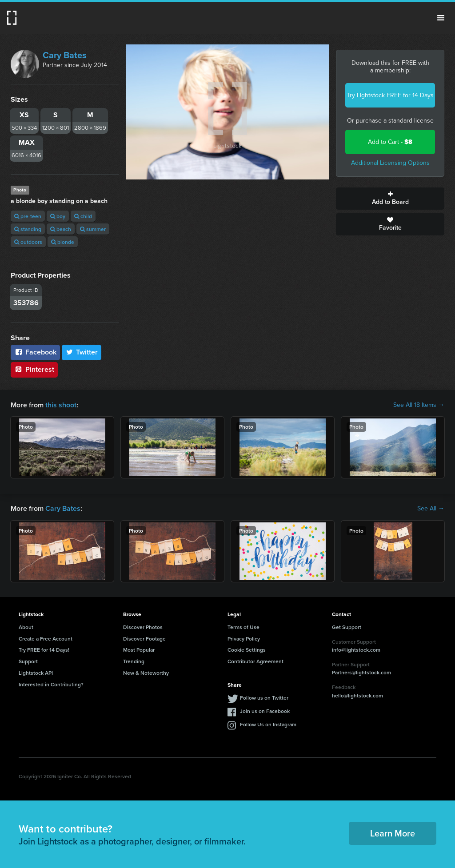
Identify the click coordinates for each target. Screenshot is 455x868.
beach (61, 229)
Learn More (393, 833)
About (26, 627)
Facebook (35, 352)
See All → (431, 509)
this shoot (61, 405)
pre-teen (28, 216)
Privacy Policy (244, 639)
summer (93, 229)
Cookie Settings (247, 650)
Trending (134, 661)
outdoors (28, 242)
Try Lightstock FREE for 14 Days (390, 95)
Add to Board (390, 199)
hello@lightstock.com (357, 695)
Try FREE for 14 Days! (44, 650)
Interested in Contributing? (51, 684)
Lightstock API (36, 673)
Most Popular (139, 650)
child (83, 216)
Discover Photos (143, 627)
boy (58, 216)
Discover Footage (144, 639)
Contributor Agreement (255, 661)
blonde (63, 242)
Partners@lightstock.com (361, 672)
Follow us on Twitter (264, 698)
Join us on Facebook (265, 711)
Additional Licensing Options (390, 163)
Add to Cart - (390, 142)
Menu (441, 18)
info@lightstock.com (356, 650)
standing (28, 229)
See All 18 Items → (419, 405)
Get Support (347, 627)
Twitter (82, 352)
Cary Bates (65, 55)
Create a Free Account (46, 639)
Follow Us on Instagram (268, 724)
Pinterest (34, 369)
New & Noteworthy (146, 673)
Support (28, 661)
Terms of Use (243, 627)
